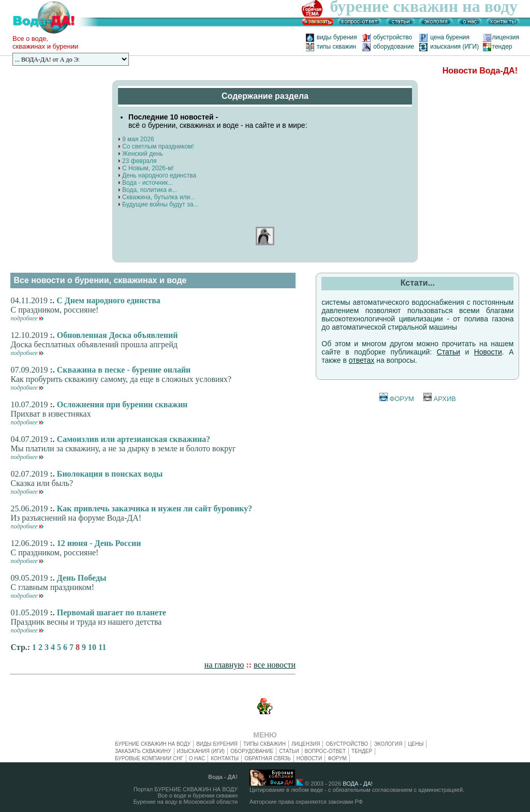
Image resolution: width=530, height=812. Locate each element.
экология (388, 744)
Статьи (448, 352)
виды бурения (337, 37)
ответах (362, 360)
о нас (197, 758)
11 (102, 647)
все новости (275, 665)
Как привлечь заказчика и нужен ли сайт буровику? (155, 508)
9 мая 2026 (136, 139)
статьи (289, 751)
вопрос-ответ (325, 751)
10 (92, 647)
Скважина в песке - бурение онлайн (124, 370)
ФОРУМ (397, 399)
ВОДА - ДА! (358, 784)
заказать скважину (143, 751)
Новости (488, 352)
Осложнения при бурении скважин (122, 404)
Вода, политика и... (148, 190)
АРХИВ (440, 399)
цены (416, 744)
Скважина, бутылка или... (157, 197)
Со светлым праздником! (156, 146)
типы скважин (336, 47)
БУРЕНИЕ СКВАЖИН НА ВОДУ (153, 744)
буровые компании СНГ (149, 758)
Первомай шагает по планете (112, 612)
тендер (502, 47)
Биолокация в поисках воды (110, 474)
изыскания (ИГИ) (454, 47)
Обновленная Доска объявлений (117, 335)
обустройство (395, 37)
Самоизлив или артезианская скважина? (134, 439)
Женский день (141, 154)
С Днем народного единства (108, 300)
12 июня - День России (99, 543)
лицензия (506, 37)
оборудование (394, 47)
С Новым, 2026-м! (146, 168)
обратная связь (268, 758)
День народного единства (157, 175)
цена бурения (453, 37)
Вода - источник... (145, 183)
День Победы (82, 578)
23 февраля (137, 161)
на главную (224, 665)
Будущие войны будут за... (158, 204)
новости (309, 758)
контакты (225, 758)
